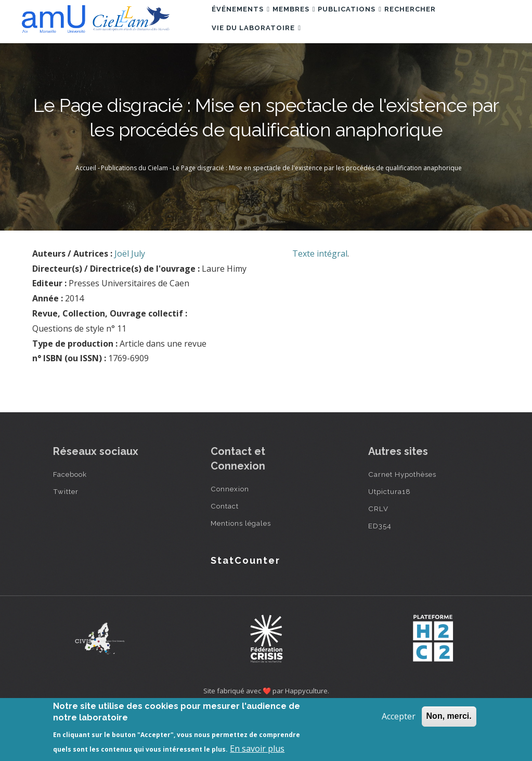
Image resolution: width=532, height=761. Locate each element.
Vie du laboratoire (262, 68)
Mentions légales (241, 571)
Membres (309, 23)
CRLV (378, 556)
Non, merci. (449, 716)
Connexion (230, 537)
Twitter (66, 539)
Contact (225, 554)
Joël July (130, 301)
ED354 (380, 574)
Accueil (86, 216)
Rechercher (445, 23)
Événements (246, 23)
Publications (375, 23)
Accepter (399, 716)
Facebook (70, 522)
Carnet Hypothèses (402, 522)
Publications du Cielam (134, 216)
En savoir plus (257, 749)
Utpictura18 (390, 539)
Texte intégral (320, 301)
